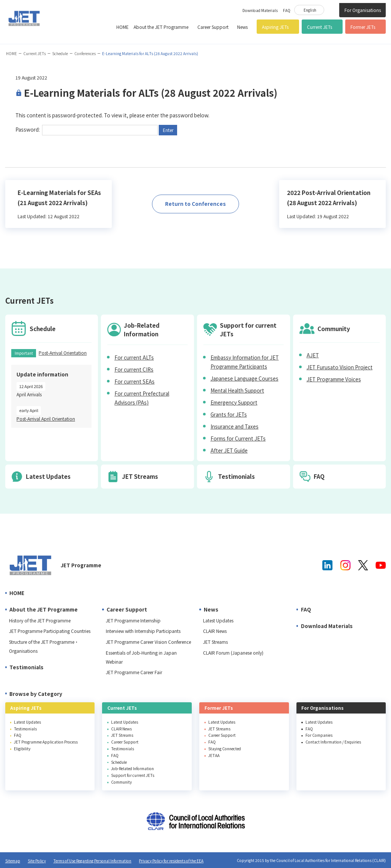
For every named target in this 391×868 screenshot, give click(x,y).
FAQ (287, 10)
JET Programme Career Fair (134, 672)
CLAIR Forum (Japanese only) (233, 653)
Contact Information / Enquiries (333, 742)
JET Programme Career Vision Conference (148, 642)
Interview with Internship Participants (143, 631)
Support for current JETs (133, 775)
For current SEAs (135, 381)
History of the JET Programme (40, 620)
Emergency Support (234, 402)
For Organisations (363, 10)
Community (121, 782)
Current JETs (320, 27)
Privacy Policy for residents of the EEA (171, 861)
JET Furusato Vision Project (340, 367)
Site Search (332, 9)
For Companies (319, 735)
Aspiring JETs (275, 27)
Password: (86, 129)
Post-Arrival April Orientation (46, 419)
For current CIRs (134, 369)
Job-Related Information (132, 768)
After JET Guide (229, 450)
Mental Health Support (237, 390)
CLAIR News (215, 631)
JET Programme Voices (334, 379)
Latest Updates (218, 620)
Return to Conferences (195, 204)
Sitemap (13, 861)
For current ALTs (134, 357)
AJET (313, 355)
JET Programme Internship (133, 620)
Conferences (85, 53)
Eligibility (22, 749)
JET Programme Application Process (46, 742)
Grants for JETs (229, 414)
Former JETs (363, 27)
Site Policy (37, 861)
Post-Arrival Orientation (63, 353)
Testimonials (26, 667)
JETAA (214, 755)
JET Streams (215, 642)
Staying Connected (225, 749)
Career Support (213, 27)
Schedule (60, 53)
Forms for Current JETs (238, 438)
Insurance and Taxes (235, 426)
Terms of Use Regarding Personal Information (92, 861)
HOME (123, 27)
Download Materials (260, 10)
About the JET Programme (161, 27)
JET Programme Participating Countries (50, 631)
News (242, 27)
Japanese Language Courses (244, 378)
